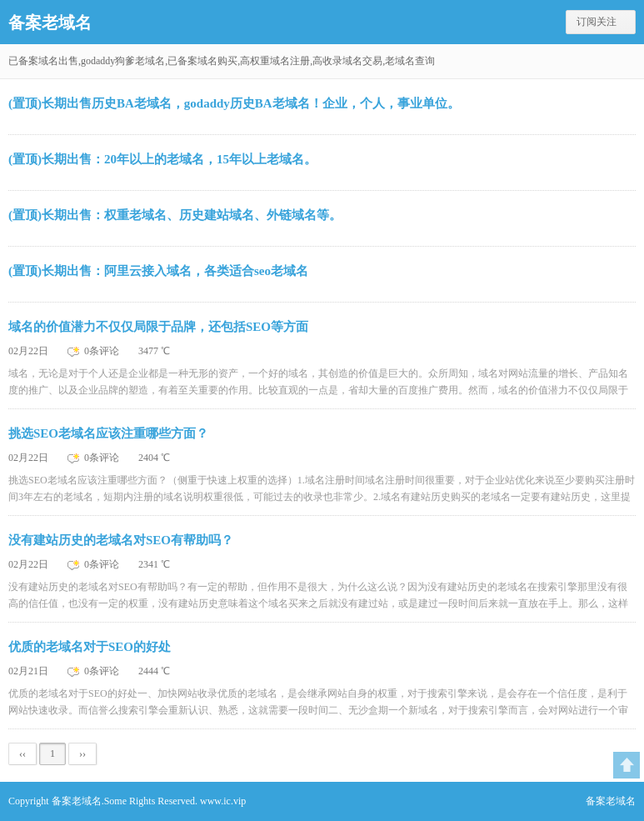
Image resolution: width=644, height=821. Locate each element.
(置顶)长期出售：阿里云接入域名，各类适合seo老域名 (158, 271)
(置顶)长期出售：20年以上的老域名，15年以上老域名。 (162, 159)
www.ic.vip (223, 801)
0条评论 (103, 351)
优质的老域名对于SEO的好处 (90, 647)
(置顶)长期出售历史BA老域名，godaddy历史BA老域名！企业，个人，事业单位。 (234, 103)
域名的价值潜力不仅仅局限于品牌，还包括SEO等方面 (158, 327)
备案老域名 (50, 23)
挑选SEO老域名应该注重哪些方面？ (108, 433)
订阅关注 (597, 22)
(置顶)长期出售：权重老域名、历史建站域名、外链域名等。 (175, 215)
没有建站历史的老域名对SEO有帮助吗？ (121, 540)
